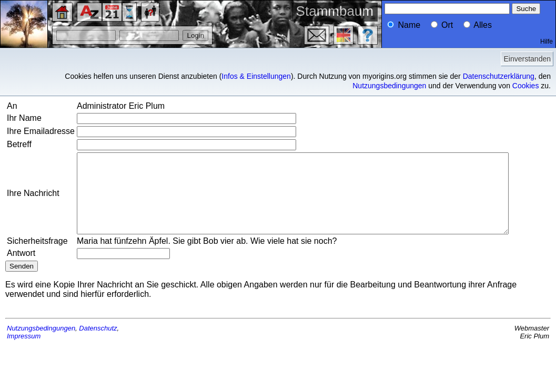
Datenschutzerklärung (499, 76)
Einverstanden (527, 59)
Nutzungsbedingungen (389, 86)
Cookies (526, 86)
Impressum (24, 360)
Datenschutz (98, 352)
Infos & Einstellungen (256, 76)
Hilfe (547, 42)
